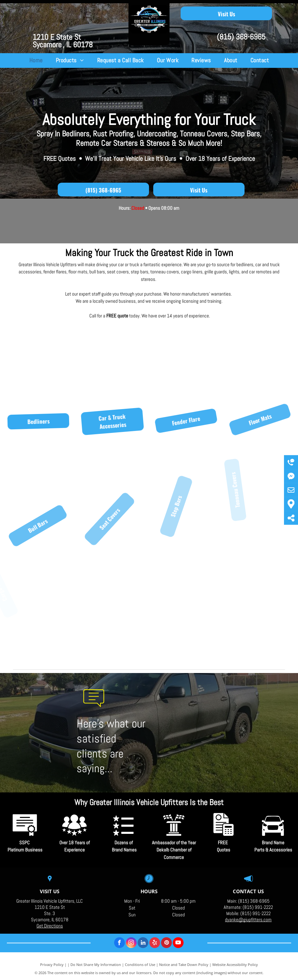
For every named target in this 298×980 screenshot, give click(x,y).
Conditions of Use (140, 965)
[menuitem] (36, 61)
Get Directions (50, 926)
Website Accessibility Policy (235, 965)
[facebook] (119, 943)
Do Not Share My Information (96, 965)
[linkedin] (143, 943)
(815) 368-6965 (241, 37)
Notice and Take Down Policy (184, 965)
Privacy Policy (52, 965)
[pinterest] (166, 943)
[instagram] (131, 943)
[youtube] (178, 943)
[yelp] (155, 943)
